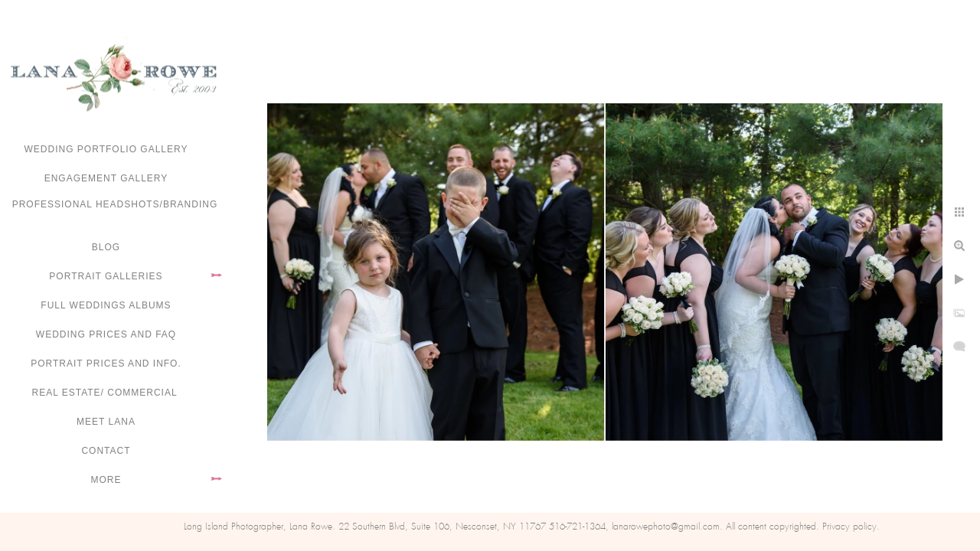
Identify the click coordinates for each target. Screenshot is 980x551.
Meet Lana (106, 422)
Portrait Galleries (106, 276)
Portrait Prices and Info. (106, 364)
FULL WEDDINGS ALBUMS (106, 305)
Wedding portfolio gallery (106, 149)
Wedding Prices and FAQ (106, 334)
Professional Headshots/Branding (115, 204)
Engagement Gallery (106, 178)
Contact (106, 451)
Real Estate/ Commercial (106, 393)
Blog (106, 247)
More (106, 480)
